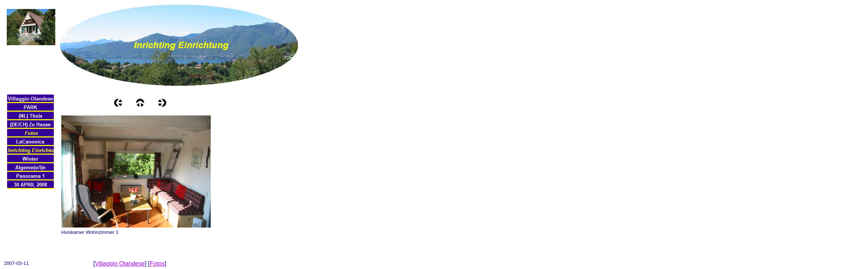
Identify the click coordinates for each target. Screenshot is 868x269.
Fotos (157, 264)
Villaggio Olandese (120, 264)
